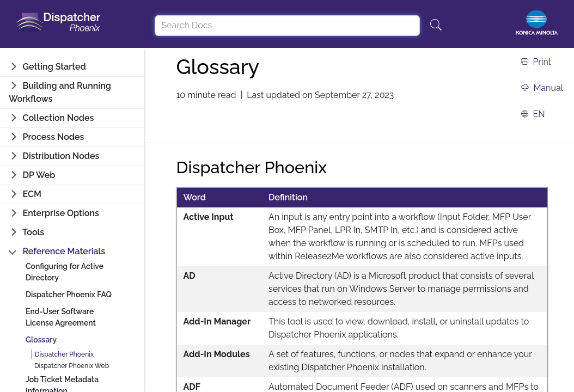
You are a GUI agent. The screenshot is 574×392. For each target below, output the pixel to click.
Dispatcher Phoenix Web (72, 366)
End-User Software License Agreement (61, 317)
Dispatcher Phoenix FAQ (69, 295)
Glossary (41, 340)
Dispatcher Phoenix (64, 354)
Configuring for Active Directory (65, 272)
